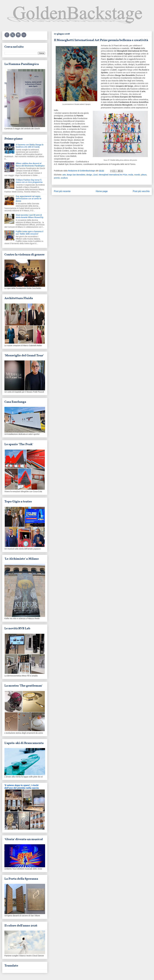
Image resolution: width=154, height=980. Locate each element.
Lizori (95, 175)
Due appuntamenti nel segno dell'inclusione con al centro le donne (29, 199)
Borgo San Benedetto (76, 175)
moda (131, 175)
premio (57, 178)
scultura (64, 178)
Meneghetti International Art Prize (113, 175)
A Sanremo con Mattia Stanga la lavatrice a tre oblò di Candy (30, 146)
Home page (102, 191)
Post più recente (62, 191)
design (89, 175)
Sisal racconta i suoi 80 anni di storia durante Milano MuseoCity (30, 216)
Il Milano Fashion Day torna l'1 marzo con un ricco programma (29, 181)
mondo (137, 175)
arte (64, 175)
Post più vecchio (141, 191)
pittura (144, 175)
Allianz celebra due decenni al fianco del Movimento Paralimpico (30, 165)
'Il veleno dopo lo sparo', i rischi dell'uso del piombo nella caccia (22, 787)
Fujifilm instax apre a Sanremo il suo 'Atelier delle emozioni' (29, 233)
